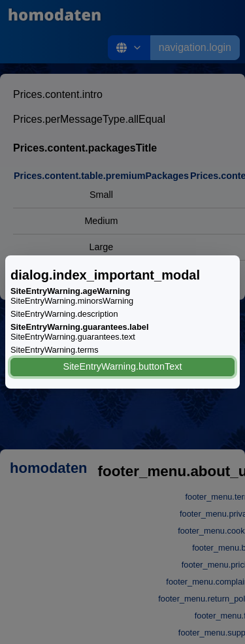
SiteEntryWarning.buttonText (123, 366)
